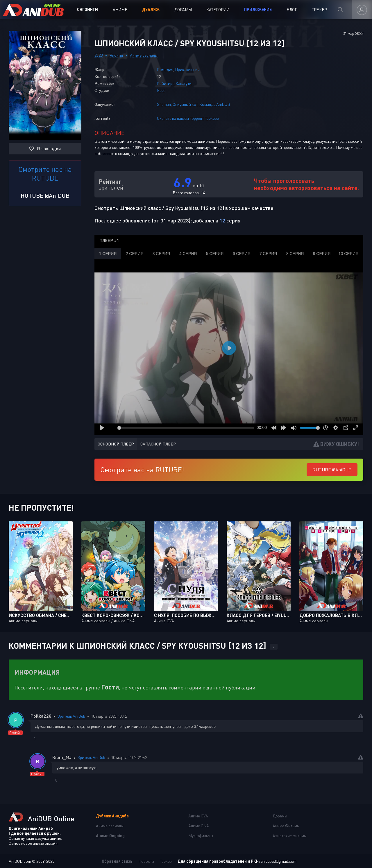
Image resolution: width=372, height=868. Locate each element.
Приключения (187, 69)
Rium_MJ (62, 757)
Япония (116, 55)
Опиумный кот (185, 104)
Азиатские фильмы (290, 836)
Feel (161, 90)
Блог (292, 9)
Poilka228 (41, 716)
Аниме (120, 9)
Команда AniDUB (215, 104)
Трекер (319, 9)
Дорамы (183, 9)
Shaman (164, 104)
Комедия (165, 69)
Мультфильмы (201, 836)
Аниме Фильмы (286, 826)
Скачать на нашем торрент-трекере (188, 118)
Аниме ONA (199, 826)
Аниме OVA (198, 816)
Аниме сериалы (144, 55)
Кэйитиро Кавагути (174, 83)
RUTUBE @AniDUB (45, 195)
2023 (99, 55)
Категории (218, 9)
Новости (146, 861)
